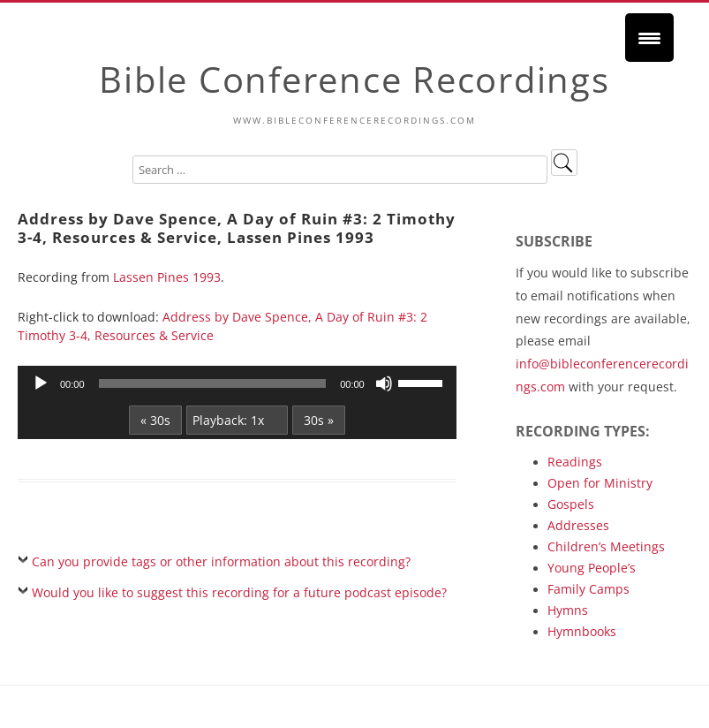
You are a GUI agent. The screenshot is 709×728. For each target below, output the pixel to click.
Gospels (571, 504)
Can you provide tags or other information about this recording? (221, 561)
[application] (237, 383)
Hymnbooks (582, 631)
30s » (319, 420)
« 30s (155, 420)
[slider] (213, 383)
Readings (575, 462)
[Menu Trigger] (649, 38)
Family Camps (588, 589)
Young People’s (592, 568)
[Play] (41, 383)
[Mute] (384, 383)
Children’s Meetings (606, 546)
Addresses (578, 525)
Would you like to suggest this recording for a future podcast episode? (239, 592)
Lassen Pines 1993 (167, 277)
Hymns (568, 610)
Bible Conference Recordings (354, 79)
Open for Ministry (600, 483)
